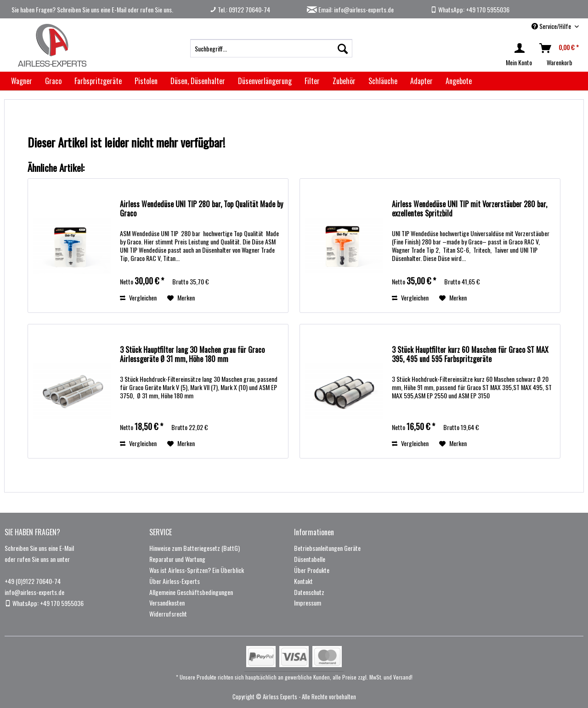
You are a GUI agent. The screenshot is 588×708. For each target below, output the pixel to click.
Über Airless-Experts (175, 581)
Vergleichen (138, 297)
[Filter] (312, 81)
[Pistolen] (146, 81)
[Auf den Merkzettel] (181, 298)
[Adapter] (421, 81)
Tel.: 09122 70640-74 (240, 9)
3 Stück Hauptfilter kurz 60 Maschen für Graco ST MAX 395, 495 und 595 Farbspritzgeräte (470, 355)
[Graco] (53, 81)
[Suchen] (343, 48)
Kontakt (303, 581)
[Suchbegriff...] (271, 48)
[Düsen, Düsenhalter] (198, 81)
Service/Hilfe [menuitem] (552, 26)
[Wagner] (22, 81)
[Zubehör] (344, 81)
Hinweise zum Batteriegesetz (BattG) (195, 548)
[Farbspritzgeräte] (98, 81)
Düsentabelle (310, 559)
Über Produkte (312, 570)
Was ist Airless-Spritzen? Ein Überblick (197, 570)
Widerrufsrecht (168, 614)
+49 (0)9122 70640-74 (33, 581)
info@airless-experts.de (34, 592)
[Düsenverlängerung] (265, 81)
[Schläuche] (383, 81)
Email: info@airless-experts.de (350, 9)
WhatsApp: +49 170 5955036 (470, 9)
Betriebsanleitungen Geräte (327, 548)
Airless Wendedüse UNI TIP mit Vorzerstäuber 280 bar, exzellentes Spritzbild (469, 209)
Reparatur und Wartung (177, 559)
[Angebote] (459, 81)
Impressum (308, 603)
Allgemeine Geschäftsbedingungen (191, 592)
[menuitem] (271, 48)
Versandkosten (167, 603)
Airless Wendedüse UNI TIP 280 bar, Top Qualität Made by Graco (201, 209)
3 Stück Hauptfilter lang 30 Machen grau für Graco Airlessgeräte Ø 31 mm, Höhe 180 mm (192, 355)
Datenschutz (309, 592)
